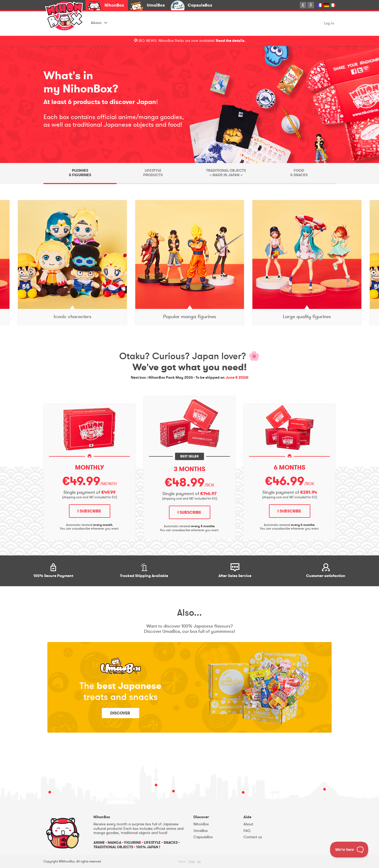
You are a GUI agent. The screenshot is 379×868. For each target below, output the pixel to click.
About (99, 23)
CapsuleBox (200, 5)
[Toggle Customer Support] (349, 850)
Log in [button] (329, 24)
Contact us (253, 837)
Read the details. (231, 41)
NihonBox (114, 5)
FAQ (247, 831)
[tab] (80, 174)
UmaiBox (156, 5)
